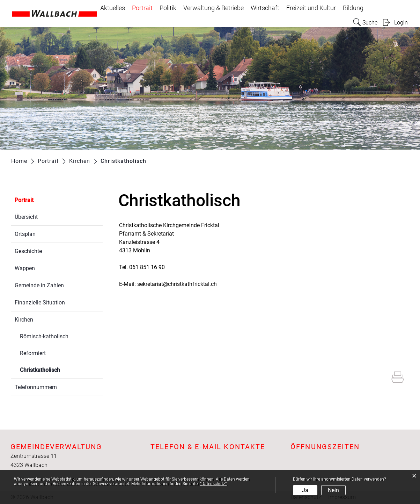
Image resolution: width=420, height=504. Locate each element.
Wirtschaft (265, 8)
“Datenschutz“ (213, 484)
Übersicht (26, 217)
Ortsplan (25, 234)
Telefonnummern (36, 387)
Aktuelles (113, 8)
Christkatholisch (57, 369)
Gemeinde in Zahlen (39, 285)
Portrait (142, 8)
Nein (333, 490)
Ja (305, 490)
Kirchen (24, 320)
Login (401, 23)
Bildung (353, 8)
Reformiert (33, 353)
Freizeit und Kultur (311, 8)
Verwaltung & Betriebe (213, 8)
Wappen (25, 268)
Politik (168, 8)
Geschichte (28, 251)
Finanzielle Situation (40, 303)
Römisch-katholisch (44, 336)
